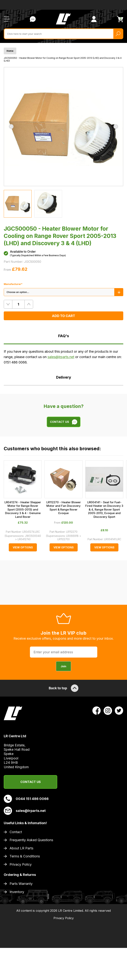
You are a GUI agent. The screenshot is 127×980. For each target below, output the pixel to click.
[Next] (116, 127)
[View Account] (94, 19)
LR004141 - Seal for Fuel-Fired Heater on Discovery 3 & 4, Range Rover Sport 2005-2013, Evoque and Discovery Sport (104, 509)
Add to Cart (63, 316)
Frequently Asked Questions (31, 840)
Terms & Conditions (25, 856)
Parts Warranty (21, 884)
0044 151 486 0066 (26, 799)
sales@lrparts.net (61, 357)
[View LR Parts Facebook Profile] (97, 710)
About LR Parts (21, 848)
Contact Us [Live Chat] (33, 19)
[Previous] (11, 127)
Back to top (63, 688)
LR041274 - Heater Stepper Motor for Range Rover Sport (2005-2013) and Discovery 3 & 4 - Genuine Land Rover (23, 509)
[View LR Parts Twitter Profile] (119, 710)
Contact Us (31, 782)
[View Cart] (120, 19)
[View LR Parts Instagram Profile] (108, 710)
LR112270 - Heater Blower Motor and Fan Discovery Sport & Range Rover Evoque (64, 508)
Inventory (17, 892)
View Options (23, 547)
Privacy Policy (21, 864)
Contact (16, 832)
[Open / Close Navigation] (7, 19)
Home (10, 51)
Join (63, 666)
